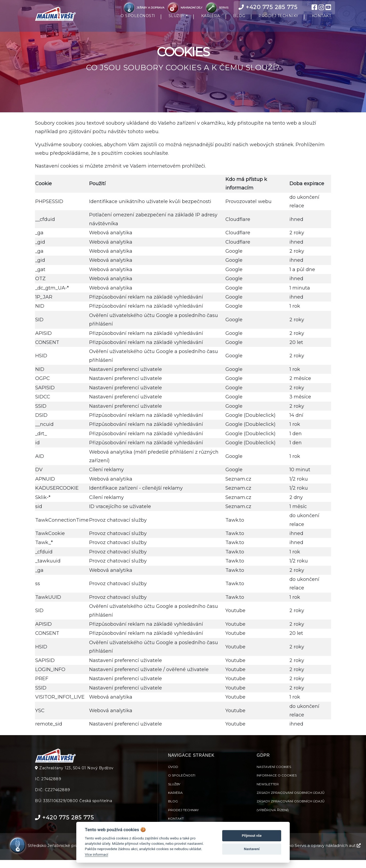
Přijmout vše (252, 836)
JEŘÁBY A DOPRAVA (144, 8)
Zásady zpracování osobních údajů (291, 800)
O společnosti (182, 783)
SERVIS (216, 8)
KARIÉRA (211, 19)
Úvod (173, 774)
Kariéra (175, 800)
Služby (174, 792)
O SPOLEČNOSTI (138, 19)
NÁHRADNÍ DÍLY (185, 8)
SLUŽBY (177, 19)
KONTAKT (322, 19)
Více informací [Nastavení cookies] (96, 854)
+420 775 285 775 (268, 7)
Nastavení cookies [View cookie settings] (274, 774)
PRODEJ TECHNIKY (279, 19)
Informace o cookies (277, 783)
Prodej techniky (183, 818)
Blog (173, 809)
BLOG (239, 19)
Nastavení (252, 849)
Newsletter (268, 792)
